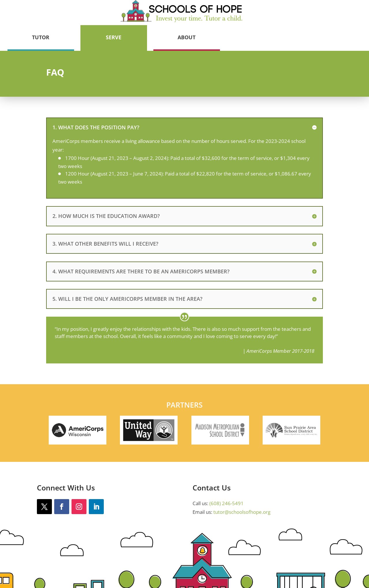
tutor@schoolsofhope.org (242, 490)
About (328, 15)
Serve (255, 15)
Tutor (182, 15)
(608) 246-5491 (226, 481)
